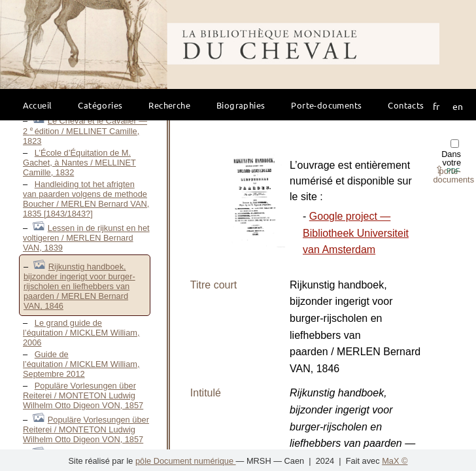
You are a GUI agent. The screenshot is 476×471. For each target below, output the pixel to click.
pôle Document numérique (186, 461)
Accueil (38, 105)
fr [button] (436, 106)
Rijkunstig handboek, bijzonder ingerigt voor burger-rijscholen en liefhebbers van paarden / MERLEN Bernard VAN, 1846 (79, 286)
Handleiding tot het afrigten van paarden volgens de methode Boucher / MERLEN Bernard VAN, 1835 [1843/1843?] (86, 199)
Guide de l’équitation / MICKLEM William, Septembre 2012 (81, 364)
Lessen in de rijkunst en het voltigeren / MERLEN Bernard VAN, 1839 (86, 238)
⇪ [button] (447, 170)
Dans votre (453, 162)
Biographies (241, 105)
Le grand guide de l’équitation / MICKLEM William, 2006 (81, 333)
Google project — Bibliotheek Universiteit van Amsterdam (356, 233)
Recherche (169, 105)
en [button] (458, 106)
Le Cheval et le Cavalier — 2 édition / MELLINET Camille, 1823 (85, 131)
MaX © (395, 461)
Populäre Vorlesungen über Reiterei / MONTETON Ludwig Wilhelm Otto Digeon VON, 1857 (83, 395)
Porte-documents (326, 105)
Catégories (100, 105)
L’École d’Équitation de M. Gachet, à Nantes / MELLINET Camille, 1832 (79, 163)
